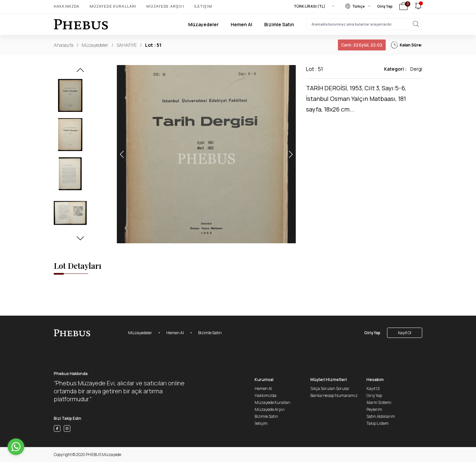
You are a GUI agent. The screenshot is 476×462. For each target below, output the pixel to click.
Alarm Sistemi (379, 402)
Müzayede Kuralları (113, 6)
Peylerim (374, 409)
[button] (80, 72)
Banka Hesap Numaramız (334, 395)
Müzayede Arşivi (165, 6)
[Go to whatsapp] (16, 447)
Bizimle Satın (279, 24)
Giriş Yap (385, 6)
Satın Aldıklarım (381, 416)
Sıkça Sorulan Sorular (330, 388)
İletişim (203, 6)
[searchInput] (364, 24)
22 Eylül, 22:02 (362, 45)
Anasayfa (64, 45)
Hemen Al (241, 24)
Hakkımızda (67, 6)
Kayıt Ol (405, 333)
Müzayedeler (203, 24)
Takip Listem (378, 423)
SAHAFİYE (127, 45)
